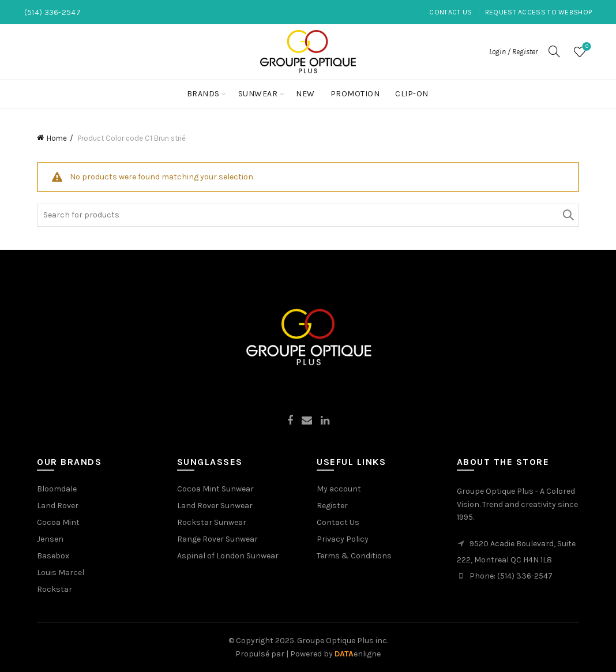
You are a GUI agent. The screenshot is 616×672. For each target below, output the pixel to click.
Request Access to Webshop (539, 12)
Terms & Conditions (354, 556)
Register (332, 506)
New (305, 94)
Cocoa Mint (58, 522)
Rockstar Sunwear (212, 522)
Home (57, 138)
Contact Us (450, 12)
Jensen (50, 539)
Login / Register (513, 52)
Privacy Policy (343, 539)
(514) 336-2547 (525, 576)
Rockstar (55, 589)
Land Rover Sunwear (215, 506)
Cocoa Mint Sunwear (215, 489)
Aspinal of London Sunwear (228, 556)
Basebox (53, 556)
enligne (358, 654)
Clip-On (412, 94)
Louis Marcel (61, 572)
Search (568, 215)
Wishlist (586, 47)
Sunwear (258, 94)
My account (339, 489)
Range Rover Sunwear (217, 539)
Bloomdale (57, 489)
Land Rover (58, 506)
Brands (203, 94)
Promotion (355, 94)
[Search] (554, 51)
